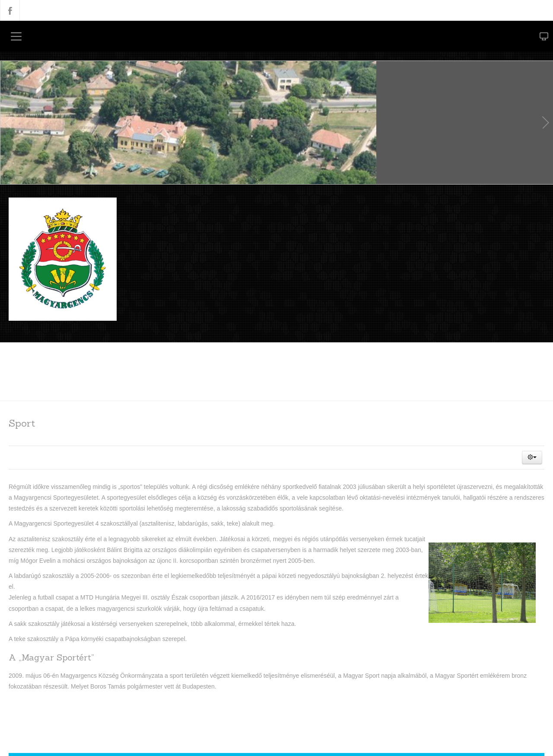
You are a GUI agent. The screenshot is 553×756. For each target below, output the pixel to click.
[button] (532, 457)
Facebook (10, 10)
